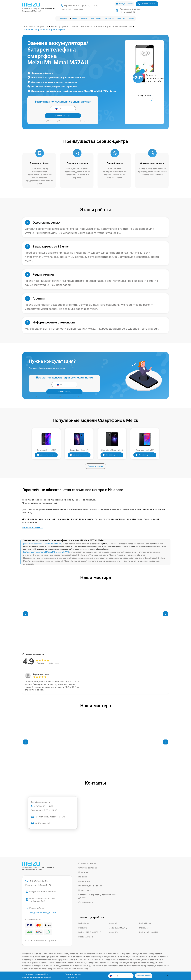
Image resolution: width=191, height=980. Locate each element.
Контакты (121, 18)
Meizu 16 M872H (86, 930)
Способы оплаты (86, 895)
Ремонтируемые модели (90, 879)
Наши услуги (85, 883)
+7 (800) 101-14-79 (53, 801)
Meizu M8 (83, 921)
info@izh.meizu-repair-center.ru (48, 810)
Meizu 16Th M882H (148, 926)
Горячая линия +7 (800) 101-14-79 (81, 6)
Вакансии (109, 18)
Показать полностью (32, 521)
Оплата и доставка (88, 861)
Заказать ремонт (46, 448)
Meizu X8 (113, 917)
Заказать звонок (146, 4)
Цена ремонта (96, 18)
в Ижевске (49, 8)
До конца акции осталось (73, 976)
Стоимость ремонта (88, 856)
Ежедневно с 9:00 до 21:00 (72, 9)
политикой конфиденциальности (81, 114)
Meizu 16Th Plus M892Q (90, 926)
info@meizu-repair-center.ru (41, 885)
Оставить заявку (76, 108)
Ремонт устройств (80, 18)
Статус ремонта (124, 4)
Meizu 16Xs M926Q (118, 921)
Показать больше (95, 459)
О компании (62, 18)
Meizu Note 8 (145, 917)
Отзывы (131, 18)
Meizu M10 (83, 917)
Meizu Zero (144, 921)
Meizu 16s (113, 926)
